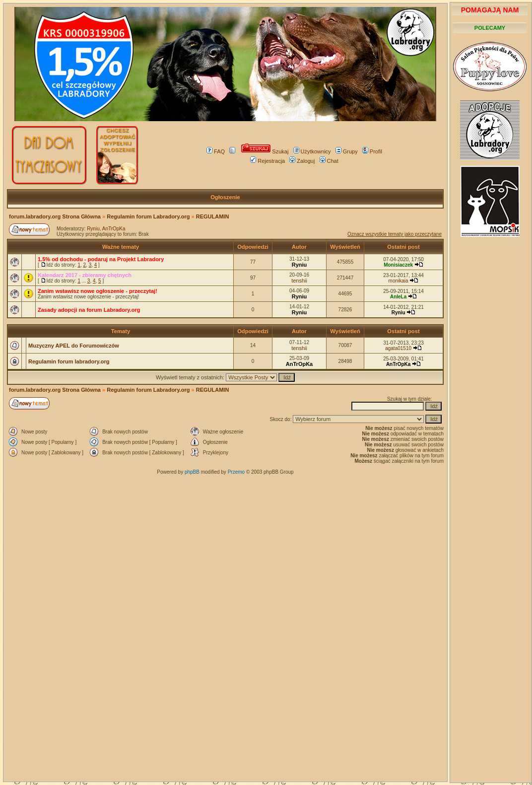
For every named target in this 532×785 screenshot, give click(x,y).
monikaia (399, 281)
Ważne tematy (121, 247)
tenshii (299, 281)
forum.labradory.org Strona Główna (55, 216)
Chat (329, 161)
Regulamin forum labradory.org (69, 361)
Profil (372, 151)
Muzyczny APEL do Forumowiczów (74, 346)
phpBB (192, 472)
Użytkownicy (312, 151)
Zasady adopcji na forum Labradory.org (89, 310)
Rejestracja (267, 161)
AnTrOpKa (114, 229)
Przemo (236, 472)
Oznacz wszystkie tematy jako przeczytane (395, 234)
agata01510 (398, 348)
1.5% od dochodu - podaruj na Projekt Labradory (101, 259)
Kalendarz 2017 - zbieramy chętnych (85, 275)
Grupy (347, 151)
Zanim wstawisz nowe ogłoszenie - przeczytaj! (98, 291)
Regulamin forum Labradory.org (148, 216)
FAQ (216, 151)
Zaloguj (302, 161)
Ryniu (93, 229)
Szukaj (265, 151)
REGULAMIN (213, 216)
